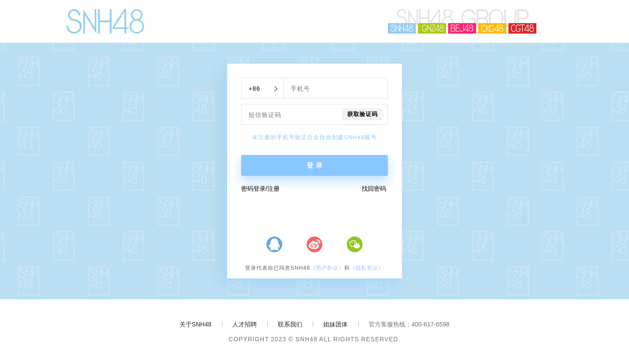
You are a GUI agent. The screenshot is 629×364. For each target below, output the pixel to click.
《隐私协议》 (367, 268)
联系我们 (290, 324)
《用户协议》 (327, 268)
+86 (254, 89)
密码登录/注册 (260, 189)
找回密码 (374, 189)
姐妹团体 (335, 324)
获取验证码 (363, 114)
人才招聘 (245, 324)
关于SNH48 (195, 324)
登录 (316, 165)
